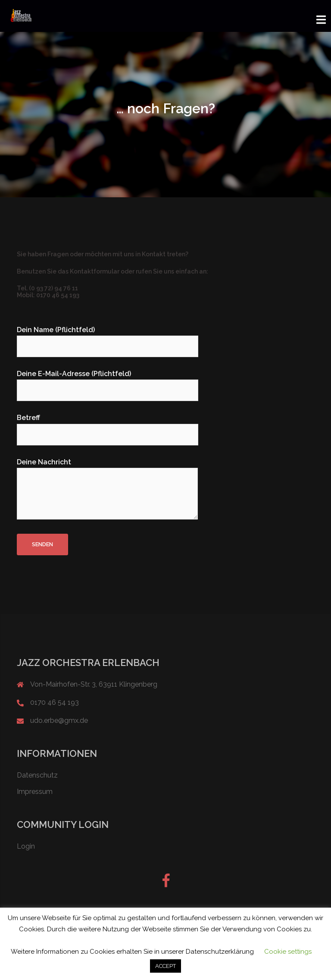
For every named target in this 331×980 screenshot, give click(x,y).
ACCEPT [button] (165, 966)
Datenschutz (37, 775)
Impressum (35, 791)
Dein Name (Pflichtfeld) (108, 338)
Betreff (108, 426)
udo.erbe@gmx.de (59, 720)
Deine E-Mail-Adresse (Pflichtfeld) (108, 382)
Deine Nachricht (107, 489)
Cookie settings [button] (288, 952)
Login (26, 846)
